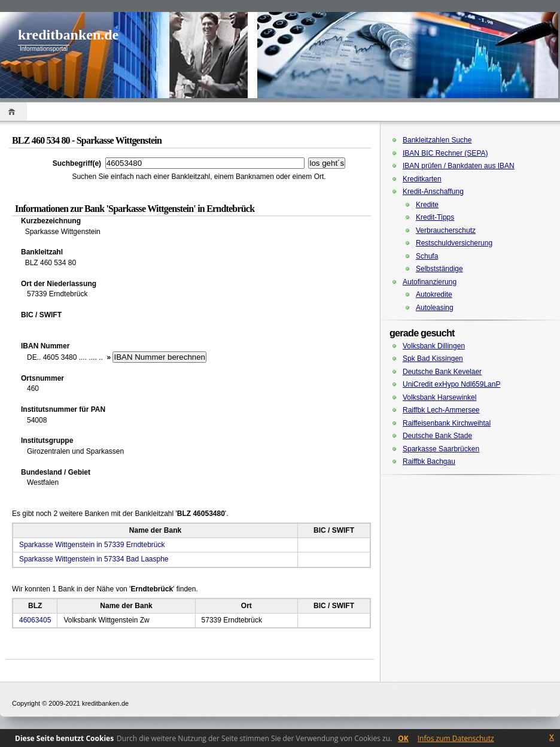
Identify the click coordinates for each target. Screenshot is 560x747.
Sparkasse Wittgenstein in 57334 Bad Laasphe (94, 559)
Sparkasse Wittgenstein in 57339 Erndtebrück (92, 545)
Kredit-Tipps (435, 217)
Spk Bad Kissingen (433, 359)
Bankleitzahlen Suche (437, 140)
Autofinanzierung (430, 282)
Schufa (427, 256)
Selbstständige (439, 269)
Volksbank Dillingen (434, 346)
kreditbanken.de (68, 35)
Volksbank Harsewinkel (439, 397)
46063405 (35, 620)
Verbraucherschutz (446, 230)
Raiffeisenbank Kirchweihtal (447, 423)
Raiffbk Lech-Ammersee (441, 410)
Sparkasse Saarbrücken (441, 449)
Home (13, 112)
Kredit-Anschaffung (433, 192)
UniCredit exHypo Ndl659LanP (451, 384)
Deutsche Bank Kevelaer (442, 372)
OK (403, 738)
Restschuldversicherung (454, 243)
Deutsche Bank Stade (437, 436)
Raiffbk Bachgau (429, 461)
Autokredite (434, 294)
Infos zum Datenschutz (456, 738)
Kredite (427, 205)
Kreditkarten (422, 179)
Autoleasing (435, 308)
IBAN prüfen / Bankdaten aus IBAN (459, 166)
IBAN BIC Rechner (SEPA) (445, 153)
